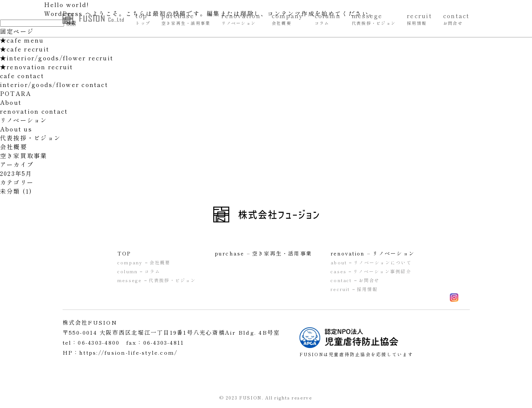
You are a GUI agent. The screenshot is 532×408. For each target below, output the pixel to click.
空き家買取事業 (24, 155)
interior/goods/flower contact (54, 84)
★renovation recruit (37, 67)
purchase (186, 19)
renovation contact (34, 111)
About (11, 102)
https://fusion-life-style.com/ (130, 352)
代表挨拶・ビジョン (30, 138)
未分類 (10, 191)
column (328, 19)
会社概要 (14, 147)
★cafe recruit (25, 49)
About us (16, 129)
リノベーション (24, 120)
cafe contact (22, 76)
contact (456, 19)
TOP (124, 253)
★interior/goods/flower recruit (57, 58)
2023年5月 (16, 173)
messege (374, 19)
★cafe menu (22, 40)
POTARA (16, 93)
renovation (241, 19)
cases (371, 271)
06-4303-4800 (99, 342)
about (371, 262)
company (288, 19)
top (143, 19)
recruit (419, 19)
